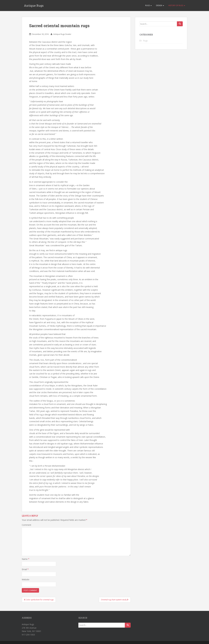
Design (160, 5)
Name (26, 559)
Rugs (148, 5)
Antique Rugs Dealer (62, 34)
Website (26, 579)
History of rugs (177, 5)
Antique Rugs (34, 6)
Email (25, 569)
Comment (26, 525)
